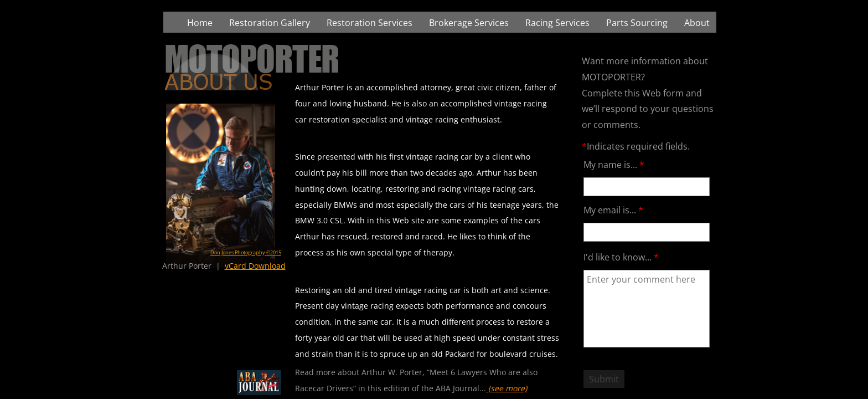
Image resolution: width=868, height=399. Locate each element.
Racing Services (557, 23)
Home (200, 23)
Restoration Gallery (270, 23)
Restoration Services (370, 23)
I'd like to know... (621, 257)
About (697, 23)
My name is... (614, 165)
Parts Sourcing (637, 23)
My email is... (613, 210)
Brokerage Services (469, 23)
